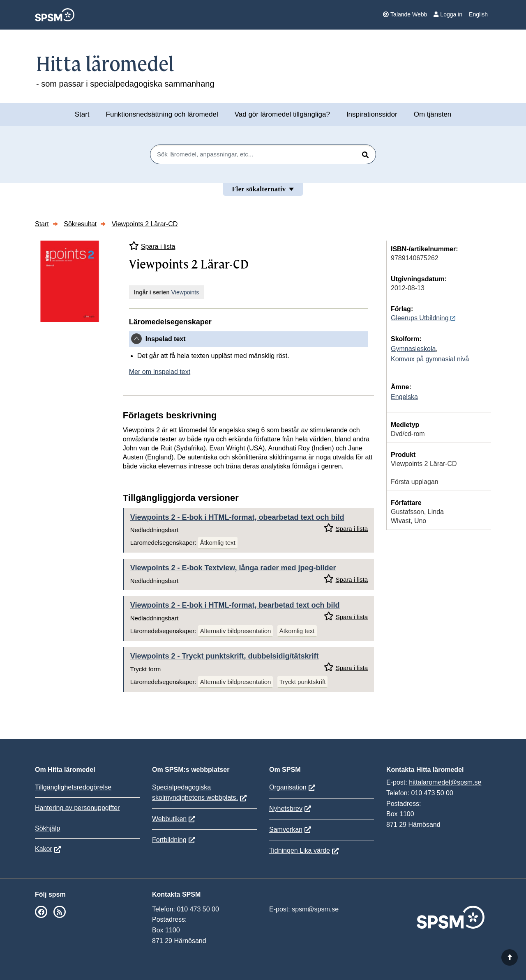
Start (82, 114)
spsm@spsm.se (315, 909)
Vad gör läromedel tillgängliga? (282, 114)
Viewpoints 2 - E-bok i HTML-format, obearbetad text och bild (237, 517)
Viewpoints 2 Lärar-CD (145, 224)
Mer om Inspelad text (160, 372)
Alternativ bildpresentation (236, 631)
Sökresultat (80, 224)
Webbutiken (169, 819)
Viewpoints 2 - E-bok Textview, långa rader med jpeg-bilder (233, 568)
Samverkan (286, 830)
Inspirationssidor (372, 114)
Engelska (404, 397)
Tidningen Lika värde (300, 850)
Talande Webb (405, 14)
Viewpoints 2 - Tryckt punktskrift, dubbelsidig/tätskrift (225, 656)
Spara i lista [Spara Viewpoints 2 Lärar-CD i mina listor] (152, 246)
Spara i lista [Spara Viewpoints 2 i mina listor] (346, 528)
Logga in (448, 14)
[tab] (248, 339)
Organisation (288, 787)
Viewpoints (185, 292)
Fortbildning (169, 840)
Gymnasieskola (413, 349)
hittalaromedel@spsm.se (445, 782)
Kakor (44, 849)
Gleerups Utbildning (423, 318)
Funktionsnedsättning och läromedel (162, 114)
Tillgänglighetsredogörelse (73, 787)
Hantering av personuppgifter (77, 808)
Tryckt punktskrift (303, 682)
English (478, 14)
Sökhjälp (47, 828)
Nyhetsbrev (286, 809)
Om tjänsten (433, 114)
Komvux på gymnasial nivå (430, 359)
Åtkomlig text (218, 543)
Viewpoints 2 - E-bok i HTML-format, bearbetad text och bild (235, 605)
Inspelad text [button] (166, 339)
